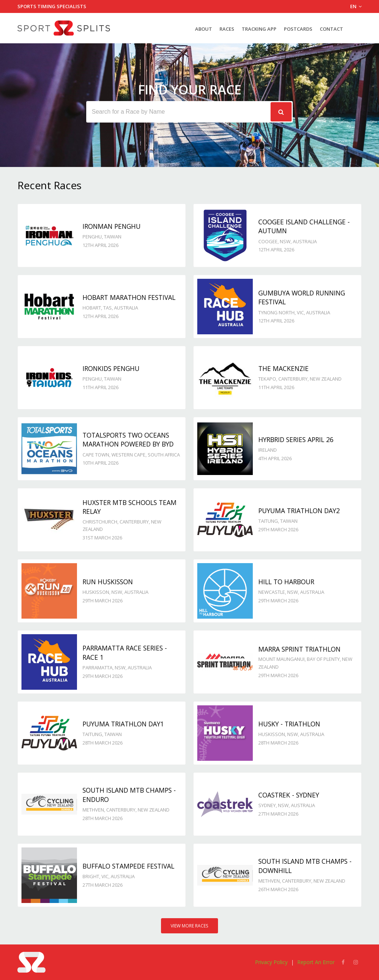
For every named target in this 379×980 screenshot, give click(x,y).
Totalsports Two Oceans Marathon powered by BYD (128, 440)
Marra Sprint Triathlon (299, 649)
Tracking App (259, 29)
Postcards (298, 29)
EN (356, 6)
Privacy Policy (271, 962)
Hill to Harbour (286, 582)
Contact (331, 29)
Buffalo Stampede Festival (128, 866)
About (204, 29)
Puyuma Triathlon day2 (299, 511)
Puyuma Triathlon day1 (123, 724)
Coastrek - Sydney (289, 795)
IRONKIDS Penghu (111, 368)
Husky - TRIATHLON (289, 724)
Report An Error (316, 962)
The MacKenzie (284, 368)
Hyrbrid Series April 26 (296, 439)
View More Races (189, 926)
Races (227, 29)
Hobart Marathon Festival (129, 297)
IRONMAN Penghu (112, 226)
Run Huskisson (108, 582)
